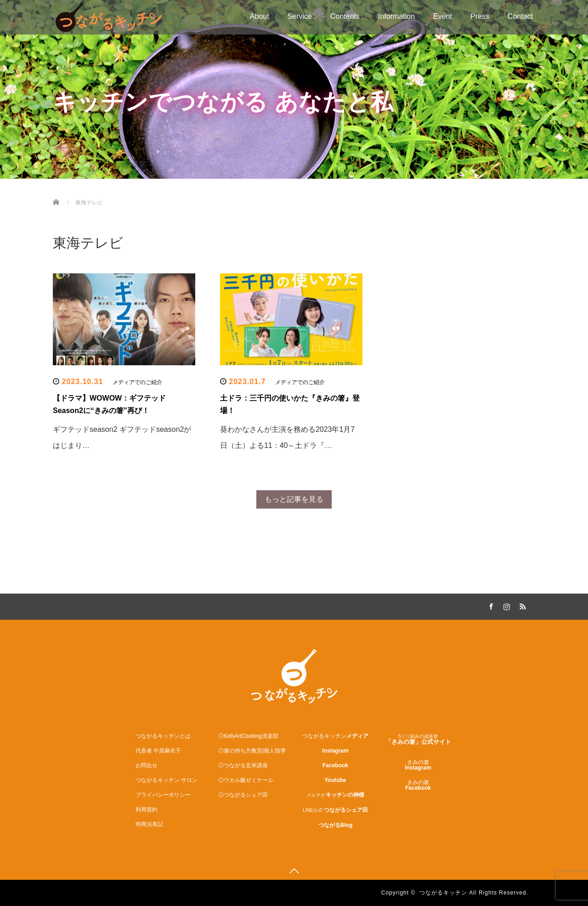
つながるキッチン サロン (167, 780)
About (260, 16)
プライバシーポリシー (163, 795)
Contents (345, 16)
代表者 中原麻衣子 (158, 751)
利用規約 (147, 810)
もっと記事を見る (294, 499)
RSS (521, 605)
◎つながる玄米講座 (243, 765)
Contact (520, 16)
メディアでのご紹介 (137, 382)
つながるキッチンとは (163, 736)
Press (480, 16)
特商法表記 (149, 824)
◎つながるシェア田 (243, 795)
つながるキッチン (443, 893)
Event (443, 16)
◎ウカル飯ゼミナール (246, 780)
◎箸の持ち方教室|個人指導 (252, 751)
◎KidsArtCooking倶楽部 (248, 736)
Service (300, 16)
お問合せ (147, 765)
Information (396, 16)
